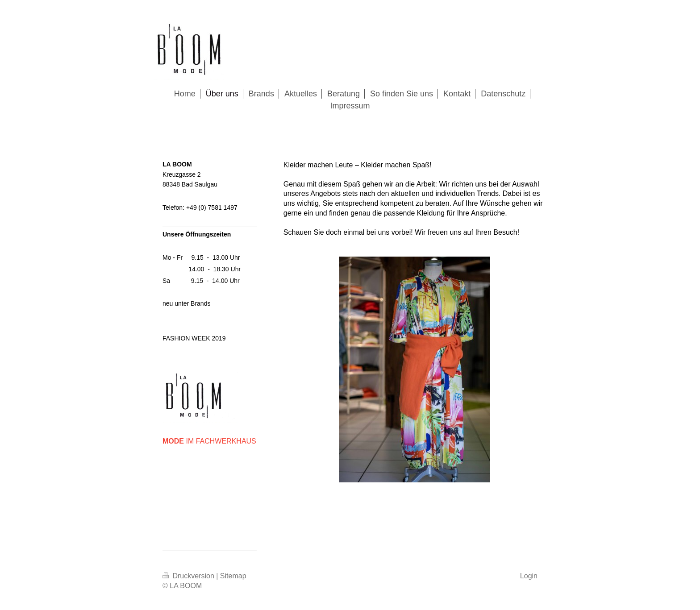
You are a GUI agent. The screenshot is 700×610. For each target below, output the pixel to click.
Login (529, 576)
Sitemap (233, 576)
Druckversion (189, 576)
